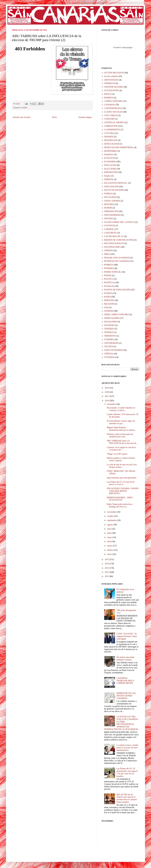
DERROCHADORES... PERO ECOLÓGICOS (120, 499)
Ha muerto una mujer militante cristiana (125, 658)
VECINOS (109, 346)
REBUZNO (109, 300)
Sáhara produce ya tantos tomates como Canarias (121, 459)
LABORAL (109, 229)
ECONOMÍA (110, 162)
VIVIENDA (109, 357)
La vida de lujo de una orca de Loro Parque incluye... (122, 466)
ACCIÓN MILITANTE (114, 73)
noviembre (112, 512)
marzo (110, 546)
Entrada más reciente (22, 117)
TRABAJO (109, 332)
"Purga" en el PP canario (117, 454)
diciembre (112, 404)
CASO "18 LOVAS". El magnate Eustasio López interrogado (127, 636)
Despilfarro (109, 154)
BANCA (108, 94)
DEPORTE (109, 137)
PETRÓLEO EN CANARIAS (117, 261)
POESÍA (108, 276)
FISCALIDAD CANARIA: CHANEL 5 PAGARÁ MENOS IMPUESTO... (123, 491)
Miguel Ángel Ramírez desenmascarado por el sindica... (121, 429)
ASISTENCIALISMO (114, 87)
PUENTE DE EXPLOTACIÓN (117, 290)
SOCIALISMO (111, 322)
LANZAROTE (111, 233)
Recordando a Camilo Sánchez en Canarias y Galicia (121, 409)
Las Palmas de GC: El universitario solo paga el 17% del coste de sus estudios (127, 772)
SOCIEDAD (110, 325)
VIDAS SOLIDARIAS (114, 350)
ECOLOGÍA (110, 158)
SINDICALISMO (112, 318)
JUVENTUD (110, 226)
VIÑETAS (109, 354)
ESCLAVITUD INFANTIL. (116, 183)
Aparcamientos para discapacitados (122, 478)
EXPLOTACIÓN (111, 187)
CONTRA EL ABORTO (114, 122)
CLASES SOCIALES (113, 112)
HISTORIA (109, 204)
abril (109, 542)
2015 (107, 559)
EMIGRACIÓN (111, 172)
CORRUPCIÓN (111, 126)
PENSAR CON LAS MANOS (117, 258)
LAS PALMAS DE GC (114, 236)
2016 (107, 401)
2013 (107, 568)
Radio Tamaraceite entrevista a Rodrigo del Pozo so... (120, 505)
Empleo (108, 176)
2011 (107, 576)
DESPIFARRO (111, 151)
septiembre (112, 520)
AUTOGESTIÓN (112, 90)
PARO (107, 254)
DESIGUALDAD (112, 144)
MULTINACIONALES (114, 243)
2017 (107, 396)
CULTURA (109, 133)
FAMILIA (108, 194)
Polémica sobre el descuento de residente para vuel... (120, 435)
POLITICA (109, 279)
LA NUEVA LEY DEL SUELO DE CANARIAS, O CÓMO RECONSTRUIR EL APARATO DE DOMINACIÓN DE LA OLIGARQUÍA (121, 723)
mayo (110, 537)
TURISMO (109, 339)
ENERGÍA (109, 179)
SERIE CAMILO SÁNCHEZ (117, 315)
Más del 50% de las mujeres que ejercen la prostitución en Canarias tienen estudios (127, 798)
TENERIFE (109, 329)
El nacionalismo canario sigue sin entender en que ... (121, 422)
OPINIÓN (109, 251)
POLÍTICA (109, 283)
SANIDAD (109, 311)
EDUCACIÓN (110, 165)
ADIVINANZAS (111, 80)
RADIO (24, 108)
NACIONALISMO (112, 247)
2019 (107, 388)
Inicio (55, 117)
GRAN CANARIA (112, 201)
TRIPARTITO (110, 336)
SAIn (106, 307)
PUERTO (108, 293)
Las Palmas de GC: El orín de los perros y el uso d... (121, 483)
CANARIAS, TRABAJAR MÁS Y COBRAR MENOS (125, 681)
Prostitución (109, 286)
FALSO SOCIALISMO (114, 190)
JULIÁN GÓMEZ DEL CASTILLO (120, 222)
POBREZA (109, 265)
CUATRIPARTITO (112, 130)
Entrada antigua (85, 117)
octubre (111, 516)
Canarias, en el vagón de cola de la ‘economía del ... (121, 449)
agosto (110, 525)
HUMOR (108, 208)
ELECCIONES (111, 169)
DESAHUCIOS (111, 140)
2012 (107, 572)
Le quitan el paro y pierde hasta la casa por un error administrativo (127, 748)
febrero (111, 550)
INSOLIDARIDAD (112, 215)
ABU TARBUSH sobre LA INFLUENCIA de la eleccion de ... (122, 442)
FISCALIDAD (110, 197)
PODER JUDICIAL (113, 272)
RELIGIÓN (109, 304)
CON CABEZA (111, 115)
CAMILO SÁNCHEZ (113, 101)
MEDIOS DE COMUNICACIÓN (118, 240)
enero (110, 554)
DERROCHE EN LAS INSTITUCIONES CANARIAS (126, 696)
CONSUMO (109, 119)
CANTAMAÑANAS (113, 108)
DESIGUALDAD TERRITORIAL (119, 147)
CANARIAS (110, 105)
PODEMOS (109, 268)
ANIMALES (110, 83)
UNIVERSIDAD (111, 343)
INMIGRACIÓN (111, 211)
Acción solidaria (111, 76)
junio (110, 533)
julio (109, 529)
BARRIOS (109, 98)
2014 (107, 564)
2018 (107, 392)
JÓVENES (109, 219)
